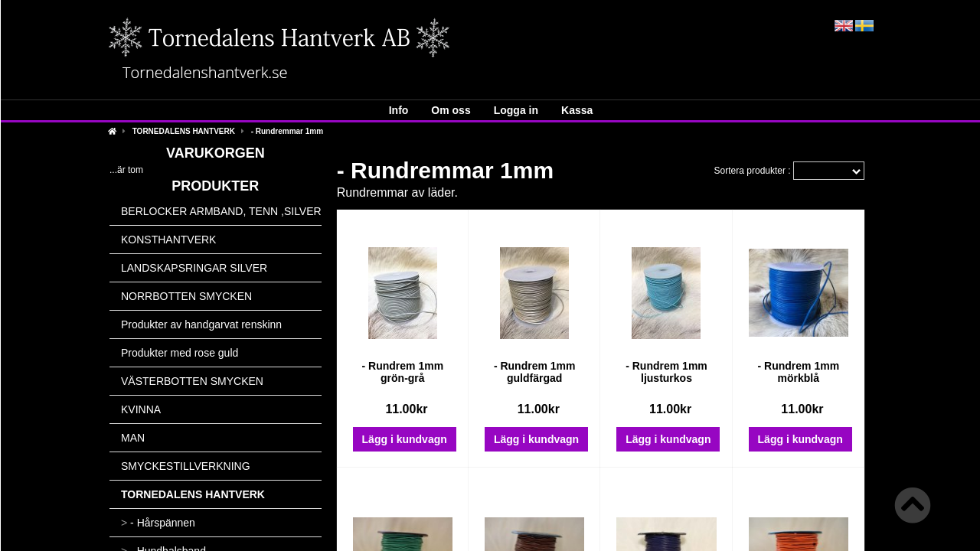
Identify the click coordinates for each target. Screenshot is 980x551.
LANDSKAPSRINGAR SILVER (194, 268)
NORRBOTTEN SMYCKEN (186, 296)
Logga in (516, 110)
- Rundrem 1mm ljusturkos (666, 372)
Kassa (577, 110)
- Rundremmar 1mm (287, 131)
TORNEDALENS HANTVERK (184, 131)
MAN (133, 438)
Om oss (451, 110)
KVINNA (141, 409)
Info (399, 110)
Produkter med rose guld (180, 353)
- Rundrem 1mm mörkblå (799, 372)
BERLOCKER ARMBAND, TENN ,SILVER (221, 211)
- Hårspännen (158, 523)
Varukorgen (216, 153)
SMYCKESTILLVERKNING (186, 466)
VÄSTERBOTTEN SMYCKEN (192, 381)
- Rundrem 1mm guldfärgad (535, 372)
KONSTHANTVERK (168, 240)
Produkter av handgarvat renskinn (201, 324)
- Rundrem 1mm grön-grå (403, 372)
